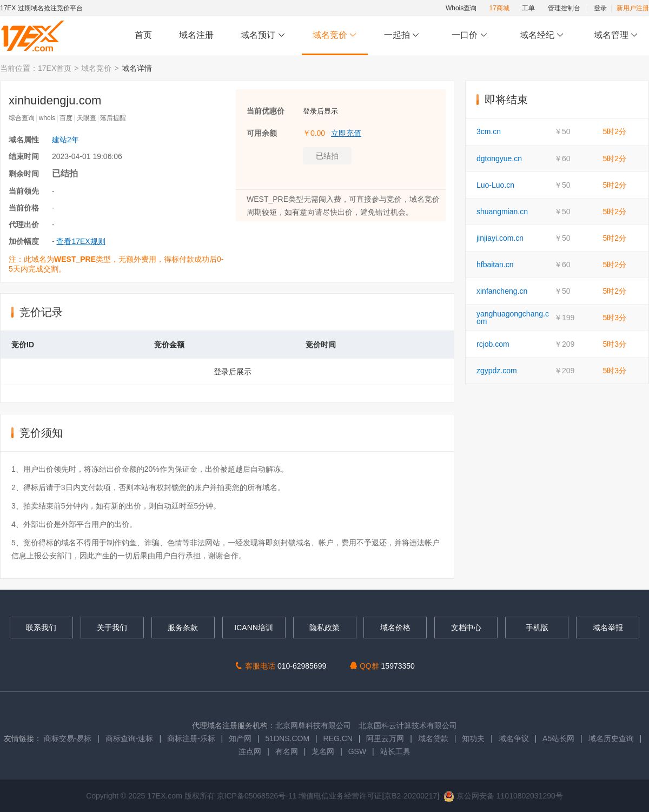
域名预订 (263, 35)
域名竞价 (335, 35)
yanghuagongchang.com (513, 318)
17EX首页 (55, 68)
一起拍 (403, 35)
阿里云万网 (385, 738)
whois (47, 118)
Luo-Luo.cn (495, 185)
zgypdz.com (497, 371)
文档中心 (466, 628)
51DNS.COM (287, 738)
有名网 (287, 751)
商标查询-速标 (131, 738)
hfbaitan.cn (495, 265)
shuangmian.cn (502, 212)
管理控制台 (564, 8)
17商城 (499, 8)
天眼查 (87, 118)
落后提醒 (113, 118)
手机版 (537, 628)
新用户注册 (633, 8)
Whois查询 (461, 8)
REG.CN (338, 738)
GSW (357, 751)
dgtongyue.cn (499, 159)
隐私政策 (325, 628)
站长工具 (395, 751)
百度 (66, 118)
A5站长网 (558, 738)
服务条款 (183, 628)
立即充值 (346, 133)
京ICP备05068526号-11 (258, 796)
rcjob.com (493, 344)
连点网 (250, 751)
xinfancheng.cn (502, 291)
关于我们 (112, 628)
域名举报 (608, 628)
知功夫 (473, 738)
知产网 (240, 738)
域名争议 (515, 738)
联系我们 (41, 628)
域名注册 (196, 35)
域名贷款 (433, 738)
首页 (143, 35)
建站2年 (65, 140)
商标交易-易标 (68, 738)
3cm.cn (489, 131)
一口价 (470, 35)
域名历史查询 (611, 738)
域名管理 (616, 35)
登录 (600, 8)
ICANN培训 (254, 628)
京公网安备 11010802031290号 (503, 796)
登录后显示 (320, 111)
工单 (528, 8)
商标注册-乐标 (191, 738)
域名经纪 (542, 35)
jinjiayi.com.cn (500, 238)
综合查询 (22, 118)
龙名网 (323, 751)
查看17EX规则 (81, 241)
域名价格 (395, 628)
